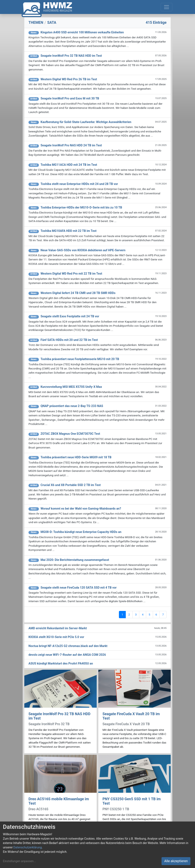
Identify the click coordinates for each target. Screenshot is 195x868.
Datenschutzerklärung (27, 847)
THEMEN (36, 23)
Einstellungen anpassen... (19, 861)
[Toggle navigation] (167, 7)
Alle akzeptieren (176, 861)
